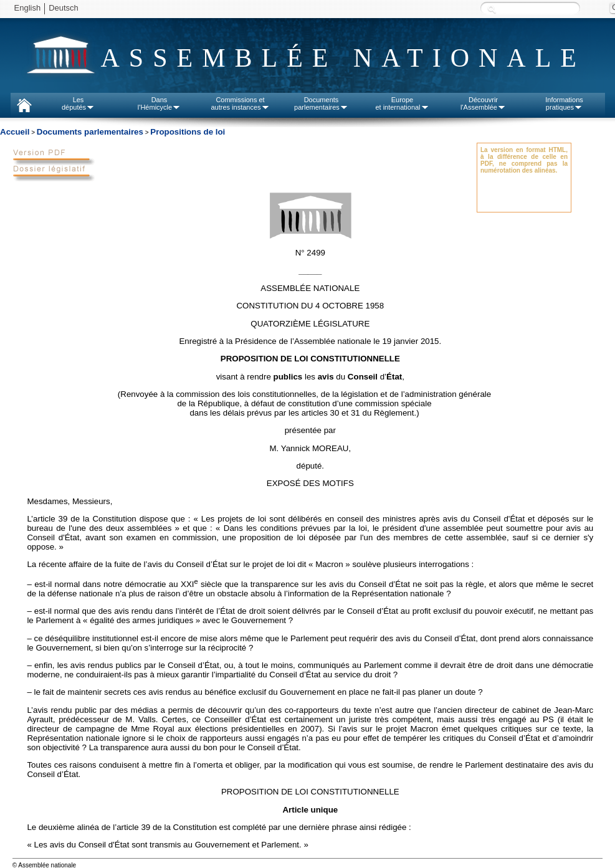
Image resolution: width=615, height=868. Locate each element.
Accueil (15, 132)
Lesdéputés (78, 103)
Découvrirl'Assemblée (483, 103)
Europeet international (402, 103)
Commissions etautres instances (240, 103)
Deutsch (64, 8)
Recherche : (492, 9)
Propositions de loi (188, 132)
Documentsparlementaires (321, 103)
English (28, 8)
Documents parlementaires (90, 132)
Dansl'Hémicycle (159, 103)
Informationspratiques (564, 103)
